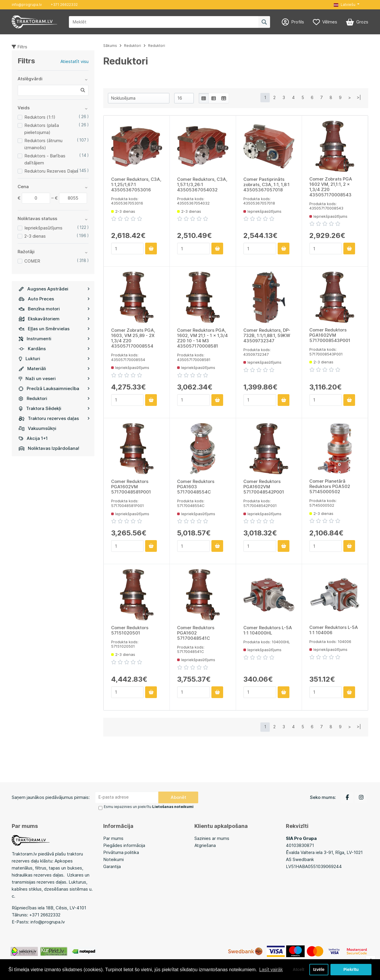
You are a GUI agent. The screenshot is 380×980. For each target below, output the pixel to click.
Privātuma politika (121, 852)
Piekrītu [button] (351, 969)
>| (359, 97)
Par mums (113, 838)
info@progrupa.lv (27, 5)
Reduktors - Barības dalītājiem (45, 159)
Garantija (112, 866)
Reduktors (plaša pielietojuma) (42, 129)
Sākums (110, 46)
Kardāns (54, 349)
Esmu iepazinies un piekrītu (148, 807)
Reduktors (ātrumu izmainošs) (43, 144)
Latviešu (345, 5)
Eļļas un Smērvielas (54, 329)
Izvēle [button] (319, 969)
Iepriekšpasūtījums (43, 228)
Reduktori (54, 398)
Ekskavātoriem (54, 319)
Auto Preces (54, 299)
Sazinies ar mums (212, 838)
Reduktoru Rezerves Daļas (51, 171)
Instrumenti (54, 339)
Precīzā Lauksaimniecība (54, 388)
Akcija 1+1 (33, 438)
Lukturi (54, 359)
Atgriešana (205, 845)
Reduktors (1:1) (40, 117)
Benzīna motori (54, 309)
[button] (347, 5)
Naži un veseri (54, 378)
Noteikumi (113, 859)
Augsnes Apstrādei (54, 289)
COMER (32, 261)
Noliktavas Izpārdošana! (49, 448)
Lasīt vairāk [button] (271, 969)
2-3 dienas (35, 236)
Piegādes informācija (124, 845)
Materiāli (54, 369)
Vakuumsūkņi (38, 428)
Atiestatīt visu (74, 61)
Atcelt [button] (298, 969)
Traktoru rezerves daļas (54, 418)
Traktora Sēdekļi (54, 408)
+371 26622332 (64, 5)
